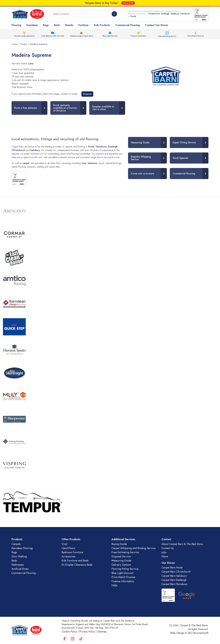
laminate (92, 163)
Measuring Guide (121, 561)
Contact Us (168, 548)
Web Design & (179, 633)
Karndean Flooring (22, 548)
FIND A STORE (128, 3)
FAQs (114, 585)
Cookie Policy (69, 632)
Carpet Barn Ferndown (174, 584)
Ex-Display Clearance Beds (77, 565)
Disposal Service (121, 556)
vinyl (84, 163)
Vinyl (64, 544)
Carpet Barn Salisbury (174, 576)
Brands (69, 25)
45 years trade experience (24, 36)
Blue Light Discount (110, 36)
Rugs (46, 25)
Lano (31, 64)
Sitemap (102, 632)
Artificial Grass (20, 569)
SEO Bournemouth (198, 633)
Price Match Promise (196, 36)
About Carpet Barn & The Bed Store (182, 544)
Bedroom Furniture (72, 552)
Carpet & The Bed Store (194, 625)
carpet (26, 163)
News (165, 556)
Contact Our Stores (157, 25)
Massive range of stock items (82, 36)
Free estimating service (167, 36)
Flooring (16, 25)
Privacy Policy (87, 632)
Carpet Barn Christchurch (176, 572)
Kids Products (102, 25)
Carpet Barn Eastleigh (174, 580)
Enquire (87, 94)
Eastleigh (165, 14)
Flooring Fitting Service (125, 569)
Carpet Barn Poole (172, 568)
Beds (57, 25)
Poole (133, 16)
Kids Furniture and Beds (75, 561)
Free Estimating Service (125, 552)
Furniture (83, 25)
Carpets (16, 544)
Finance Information (138, 36)
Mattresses (18, 565)
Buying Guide (119, 544)
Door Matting (19, 556)
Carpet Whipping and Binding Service (134, 548)
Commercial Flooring (128, 25)
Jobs (164, 552)
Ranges (24, 44)
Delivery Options (121, 565)
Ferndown (185, 14)
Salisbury (175, 14)
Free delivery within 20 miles (53, 36)
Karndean (32, 25)
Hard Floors (68, 548)
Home (14, 44)
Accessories (68, 556)
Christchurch (154, 14)
